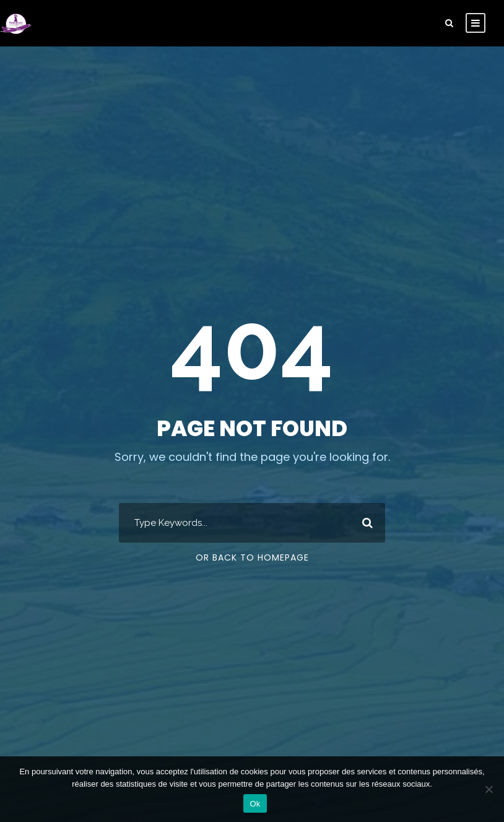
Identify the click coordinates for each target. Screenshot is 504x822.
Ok (255, 804)
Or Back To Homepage (252, 557)
